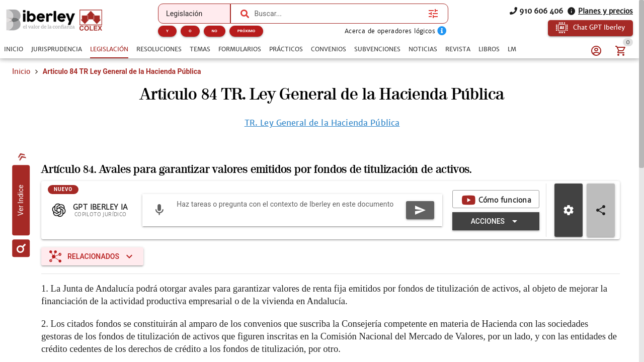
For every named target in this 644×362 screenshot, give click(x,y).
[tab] (14, 49)
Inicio (21, 71)
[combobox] (339, 14)
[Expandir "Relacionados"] (92, 256)
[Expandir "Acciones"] (496, 221)
